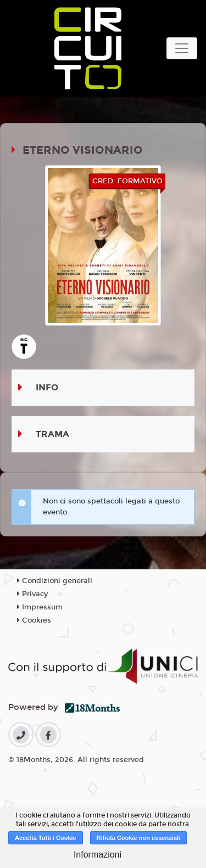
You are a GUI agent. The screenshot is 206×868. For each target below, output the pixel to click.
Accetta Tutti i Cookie (46, 838)
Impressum (40, 607)
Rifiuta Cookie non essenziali (138, 838)
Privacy (32, 594)
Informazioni (98, 855)
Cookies (34, 620)
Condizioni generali (55, 581)
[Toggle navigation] (182, 48)
